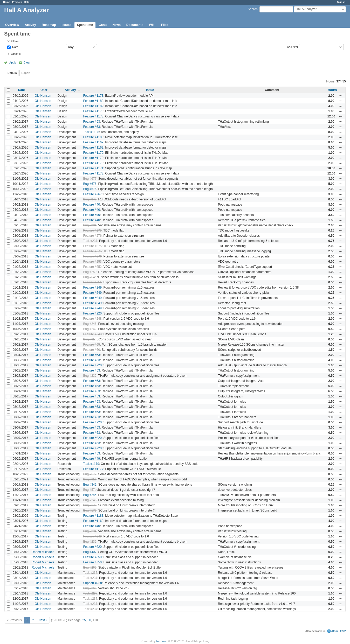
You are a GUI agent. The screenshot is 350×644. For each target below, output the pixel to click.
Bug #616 (90, 479)
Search (253, 9)
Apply (13, 62)
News (116, 25)
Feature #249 (92, 288)
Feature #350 (92, 557)
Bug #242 (90, 329)
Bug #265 (90, 568)
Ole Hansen (43, 96)
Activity (30, 25)
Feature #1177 (93, 469)
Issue (150, 90)
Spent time (85, 25)
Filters (15, 41)
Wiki (152, 25)
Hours (332, 90)
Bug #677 (90, 179)
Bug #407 (90, 552)
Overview (12, 25)
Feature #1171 (93, 168)
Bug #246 (90, 324)
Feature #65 (92, 345)
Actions (341, 96)
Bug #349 (90, 199)
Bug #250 (90, 272)
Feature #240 (92, 334)
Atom (335, 631)
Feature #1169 (93, 142)
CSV (343, 631)
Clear (27, 62)
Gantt (103, 25)
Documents (135, 25)
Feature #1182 (93, 101)
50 (89, 620)
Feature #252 (92, 267)
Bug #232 (90, 376)
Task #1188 (91, 132)
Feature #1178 (93, 116)
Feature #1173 (93, 96)
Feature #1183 (93, 137)
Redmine (162, 641)
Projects (17, 2)
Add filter (293, 47)
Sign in (341, 2)
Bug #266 (90, 588)
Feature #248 (92, 319)
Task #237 (90, 241)
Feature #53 (92, 122)
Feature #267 (92, 194)
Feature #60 (92, 350)
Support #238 (93, 583)
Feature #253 (92, 262)
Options (16, 54)
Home (7, 2)
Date (15, 47)
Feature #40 (92, 205)
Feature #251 (92, 282)
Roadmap (49, 25)
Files (165, 25)
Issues (66, 25)
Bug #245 (90, 495)
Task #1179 (91, 464)
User (44, 90)
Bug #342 (90, 485)
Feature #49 (92, 459)
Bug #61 (89, 339)
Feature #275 (92, 230)
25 (84, 620)
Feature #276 (92, 236)
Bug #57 (89, 490)
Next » (43, 620)
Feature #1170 (93, 153)
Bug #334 (90, 225)
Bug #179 (90, 505)
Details (12, 73)
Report (26, 73)
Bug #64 (89, 277)
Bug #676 (90, 184)
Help (27, 2)
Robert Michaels (43, 552)
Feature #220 (92, 313)
